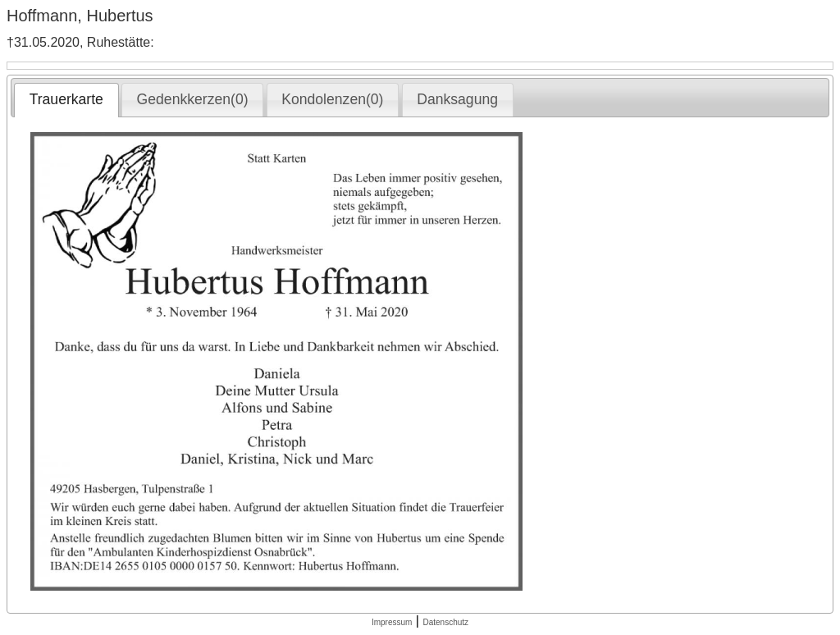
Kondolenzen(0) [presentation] (332, 99)
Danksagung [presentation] (457, 99)
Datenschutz (445, 622)
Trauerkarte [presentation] (66, 99)
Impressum (392, 622)
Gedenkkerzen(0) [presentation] (193, 99)
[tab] (66, 100)
